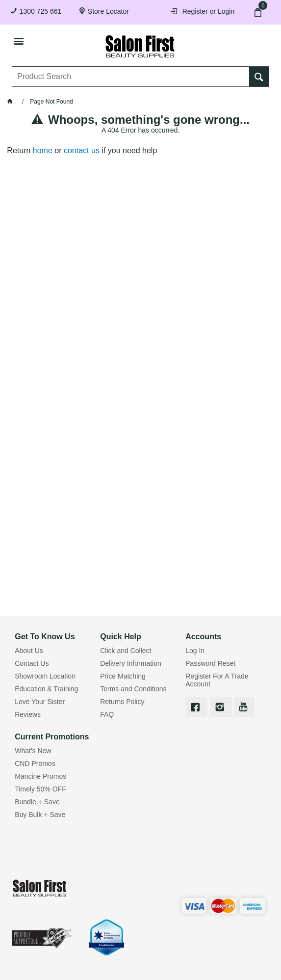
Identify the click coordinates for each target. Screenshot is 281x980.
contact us (82, 150)
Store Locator (108, 11)
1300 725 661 (41, 11)
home (43, 150)
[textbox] (131, 77)
